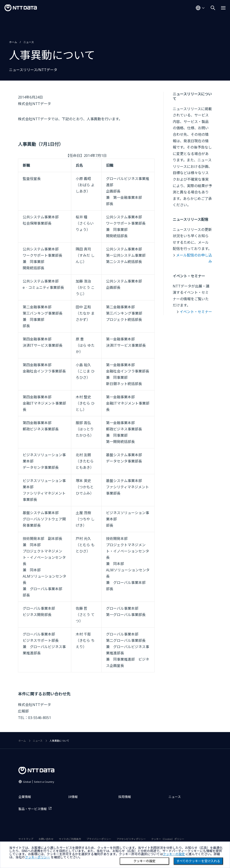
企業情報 (25, 797)
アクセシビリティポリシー (131, 839)
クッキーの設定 (144, 861)
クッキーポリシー (38, 857)
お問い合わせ (46, 839)
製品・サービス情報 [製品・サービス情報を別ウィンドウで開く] (33, 809)
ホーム (13, 42)
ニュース (29, 42)
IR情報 (73, 797)
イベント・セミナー (196, 312)
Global (39, 782)
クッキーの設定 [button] (174, 854)
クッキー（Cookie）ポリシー (168, 839)
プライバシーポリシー (99, 839)
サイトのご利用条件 (70, 839)
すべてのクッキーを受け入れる (198, 861)
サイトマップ (26, 839)
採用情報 (125, 797)
